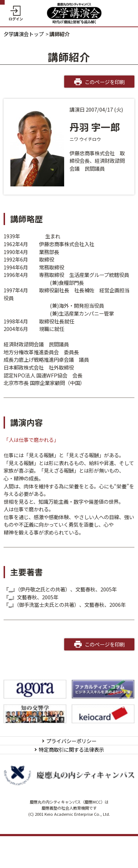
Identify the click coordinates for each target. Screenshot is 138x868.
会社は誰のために (29, 612)
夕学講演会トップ (24, 34)
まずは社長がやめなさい (36, 589)
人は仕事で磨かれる (31, 604)
